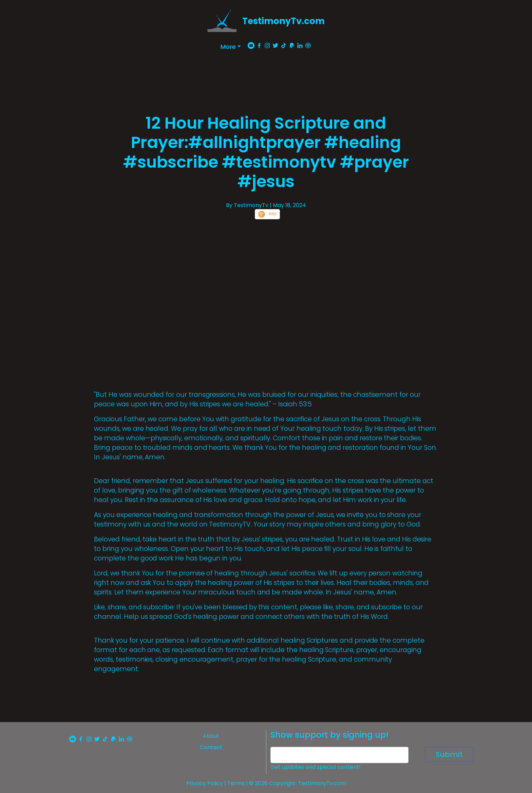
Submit (449, 754)
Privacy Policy (205, 783)
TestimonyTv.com (283, 21)
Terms (236, 783)
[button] (231, 47)
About (211, 736)
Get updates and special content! (316, 767)
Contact (211, 747)
